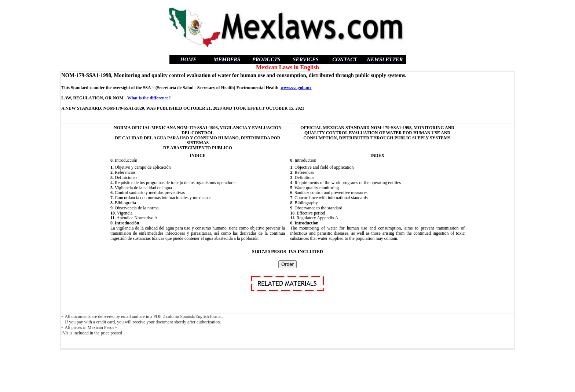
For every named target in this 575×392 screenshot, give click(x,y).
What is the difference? (149, 98)
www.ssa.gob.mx (296, 88)
